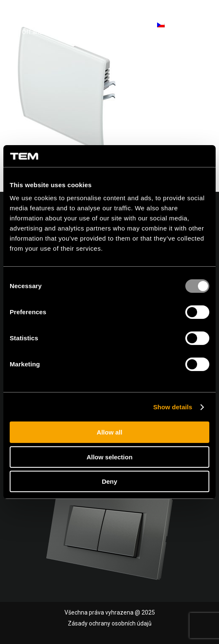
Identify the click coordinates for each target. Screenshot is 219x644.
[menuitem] (199, 25)
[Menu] (199, 25)
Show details (173, 407)
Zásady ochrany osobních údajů (110, 623)
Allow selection (109, 457)
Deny (110, 481)
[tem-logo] (57, 25)
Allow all (110, 432)
